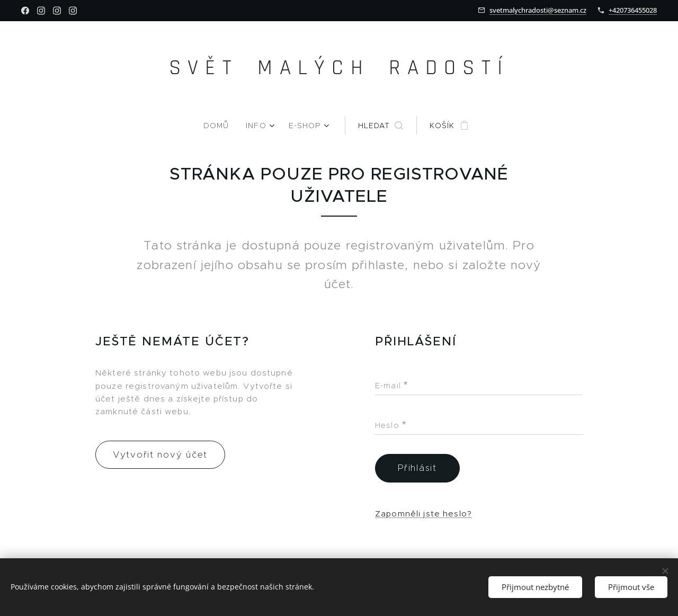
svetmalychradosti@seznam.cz (538, 10)
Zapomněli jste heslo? (423, 514)
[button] (380, 126)
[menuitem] (221, 126)
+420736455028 (633, 10)
